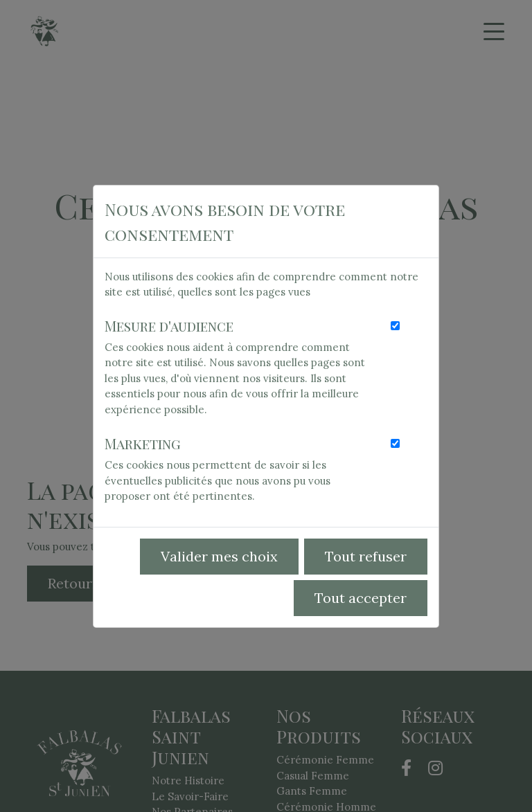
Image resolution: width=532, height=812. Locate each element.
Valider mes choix (219, 556)
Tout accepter (361, 598)
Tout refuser (366, 556)
